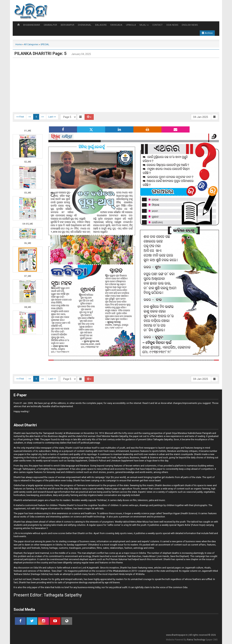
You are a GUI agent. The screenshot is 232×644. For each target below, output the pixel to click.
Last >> (52, 117)
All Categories (31, 44)
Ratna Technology (196, 640)
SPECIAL (45, 44)
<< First (20, 117)
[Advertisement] (116, 85)
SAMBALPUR (50, 25)
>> (43, 117)
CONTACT (157, 25)
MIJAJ (144, 25)
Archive (207, 33)
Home (19, 44)
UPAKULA (131, 25)
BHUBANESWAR (32, 25)
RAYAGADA (116, 25)
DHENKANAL (85, 25)
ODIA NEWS (172, 25)
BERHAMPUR (68, 25)
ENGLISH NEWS (190, 25)
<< (30, 117)
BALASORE (101, 25)
